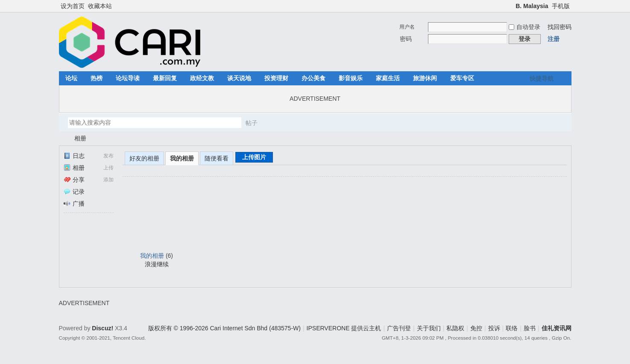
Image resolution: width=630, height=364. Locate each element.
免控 (476, 328)
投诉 (494, 328)
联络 (512, 328)
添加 (108, 180)
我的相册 (182, 158)
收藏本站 (100, 6)
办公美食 (314, 78)
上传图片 (254, 157)
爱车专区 (462, 78)
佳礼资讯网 (62, 138)
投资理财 (276, 78)
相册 (80, 138)
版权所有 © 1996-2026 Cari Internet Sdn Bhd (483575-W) (224, 328)
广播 (74, 204)
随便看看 (217, 158)
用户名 (407, 27)
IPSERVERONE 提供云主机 (344, 328)
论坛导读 (128, 78)
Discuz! (103, 328)
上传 (108, 168)
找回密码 (560, 27)
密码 (406, 39)
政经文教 (202, 78)
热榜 (97, 78)
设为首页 (73, 6)
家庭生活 (388, 78)
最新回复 (165, 78)
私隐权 (455, 328)
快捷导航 (542, 79)
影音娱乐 (351, 78)
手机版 (561, 6)
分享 (74, 180)
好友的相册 (144, 158)
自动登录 (525, 27)
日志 (74, 156)
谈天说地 (239, 78)
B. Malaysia (532, 6)
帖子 (252, 123)
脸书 (530, 328)
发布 (108, 156)
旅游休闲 (425, 78)
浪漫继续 (157, 264)
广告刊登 (399, 328)
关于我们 (429, 328)
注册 (554, 39)
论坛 (71, 78)
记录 (74, 192)
